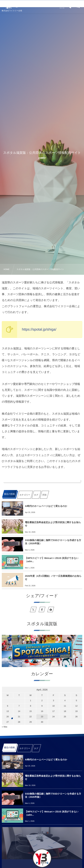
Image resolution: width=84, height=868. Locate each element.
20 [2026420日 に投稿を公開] (8, 717)
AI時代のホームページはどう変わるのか (46, 506)
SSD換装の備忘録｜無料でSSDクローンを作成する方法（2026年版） (53, 542)
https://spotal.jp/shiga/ (39, 330)
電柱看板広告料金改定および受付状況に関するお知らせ (53, 524)
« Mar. (5, 727)
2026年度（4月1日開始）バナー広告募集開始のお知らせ (53, 578)
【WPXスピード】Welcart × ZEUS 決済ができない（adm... (52, 560)
